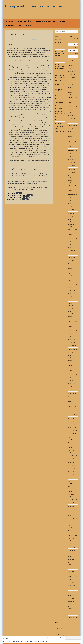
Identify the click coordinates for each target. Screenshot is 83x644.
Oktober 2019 (72, 366)
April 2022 (71, 251)
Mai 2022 (70, 248)
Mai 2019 (70, 384)
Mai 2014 (70, 586)
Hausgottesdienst (11, 193)
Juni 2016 (70, 506)
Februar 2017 (72, 475)
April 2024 (71, 163)
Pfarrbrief (58, 123)
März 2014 (71, 592)
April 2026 (71, 75)
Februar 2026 (72, 81)
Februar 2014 (72, 595)
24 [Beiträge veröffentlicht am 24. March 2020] (70, 53)
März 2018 (71, 428)
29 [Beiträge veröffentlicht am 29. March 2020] (77, 53)
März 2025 (71, 122)
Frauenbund (59, 99)
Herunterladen (19, 193)
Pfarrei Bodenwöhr (24, 21)
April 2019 (71, 387)
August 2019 (71, 374)
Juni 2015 (70, 547)
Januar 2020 (71, 352)
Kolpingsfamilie (59, 108)
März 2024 (71, 166)
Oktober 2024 (72, 142)
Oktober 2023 (72, 186)
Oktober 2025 (72, 98)
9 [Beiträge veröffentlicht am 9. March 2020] (69, 47)
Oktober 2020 (72, 322)
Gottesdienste (59, 102)
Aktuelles (62, 21)
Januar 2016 (71, 522)
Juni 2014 (70, 583)
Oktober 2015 (72, 535)
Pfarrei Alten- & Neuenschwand (45, 21)
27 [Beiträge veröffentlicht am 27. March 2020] (74, 53)
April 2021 (71, 297)
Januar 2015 (71, 560)
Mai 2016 (70, 509)
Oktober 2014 (72, 568)
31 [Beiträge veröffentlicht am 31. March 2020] (70, 56)
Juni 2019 (70, 380)
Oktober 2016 (72, 491)
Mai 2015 (70, 550)
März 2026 (71, 78)
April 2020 (71, 343)
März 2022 (71, 254)
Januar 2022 (71, 260)
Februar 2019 (72, 390)
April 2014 (71, 589)
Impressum (28, 25)
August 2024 (71, 150)
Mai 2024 (70, 160)
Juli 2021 (70, 287)
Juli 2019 (70, 377)
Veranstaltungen (60, 131)
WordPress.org (59, 635)
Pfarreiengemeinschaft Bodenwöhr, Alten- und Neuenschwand (35, 6)
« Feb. (69, 61)
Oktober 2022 (72, 230)
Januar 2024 (71, 172)
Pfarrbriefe (10, 25)
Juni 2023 (70, 200)
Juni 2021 (70, 290)
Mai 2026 (70, 72)
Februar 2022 (72, 257)
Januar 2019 (71, 393)
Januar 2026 (71, 84)
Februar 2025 (72, 125)
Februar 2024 (72, 169)
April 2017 (71, 468)
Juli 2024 (70, 153)
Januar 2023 (71, 216)
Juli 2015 (70, 544)
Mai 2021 (70, 294)
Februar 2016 (72, 519)
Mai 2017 (70, 465)
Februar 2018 (72, 431)
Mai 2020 (70, 340)
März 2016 (71, 516)
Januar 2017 (71, 478)
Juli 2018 (70, 418)
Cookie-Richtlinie (44, 641)
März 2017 (71, 472)
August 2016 (71, 500)
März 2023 (71, 210)
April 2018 (71, 424)
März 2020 (71, 346)
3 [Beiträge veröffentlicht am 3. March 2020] (70, 45)
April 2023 (71, 207)
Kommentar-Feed (60, 632)
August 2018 (71, 415)
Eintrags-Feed (59, 629)
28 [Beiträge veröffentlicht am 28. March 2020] (76, 53)
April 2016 (71, 512)
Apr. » (74, 61)
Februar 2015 (72, 556)
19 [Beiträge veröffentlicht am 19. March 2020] (73, 50)
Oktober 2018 (72, 407)
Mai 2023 (70, 204)
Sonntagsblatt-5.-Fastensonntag (14, 199)
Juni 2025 (70, 112)
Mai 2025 (70, 116)
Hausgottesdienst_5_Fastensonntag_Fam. (16, 195)
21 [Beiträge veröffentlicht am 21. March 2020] (76, 50)
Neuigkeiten (59, 120)
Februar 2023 (72, 213)
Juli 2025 (70, 109)
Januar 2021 (71, 308)
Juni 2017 (70, 462)
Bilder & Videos (60, 96)
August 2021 (71, 284)
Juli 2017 (70, 459)
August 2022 (71, 238)
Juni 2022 (70, 244)
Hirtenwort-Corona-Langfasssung (14, 197)
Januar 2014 (71, 598)
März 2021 (71, 300)
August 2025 (71, 106)
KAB (56, 105)
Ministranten (59, 117)
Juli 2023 (70, 197)
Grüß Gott (10, 21)
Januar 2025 (71, 128)
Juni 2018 (70, 421)
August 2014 (71, 576)
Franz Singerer (13, 40)
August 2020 (71, 330)
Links (19, 25)
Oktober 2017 (72, 447)
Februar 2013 (72, 617)
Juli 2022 (70, 241)
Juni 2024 (70, 156)
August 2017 (71, 456)
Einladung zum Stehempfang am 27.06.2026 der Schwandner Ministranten (60, 68)
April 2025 (71, 119)
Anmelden (58, 625)
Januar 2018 (71, 434)
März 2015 (71, 553)
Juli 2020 (70, 333)
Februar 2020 (72, 349)
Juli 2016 (70, 503)
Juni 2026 (70, 68)
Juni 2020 (70, 336)
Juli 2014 (70, 579)
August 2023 (71, 194)
